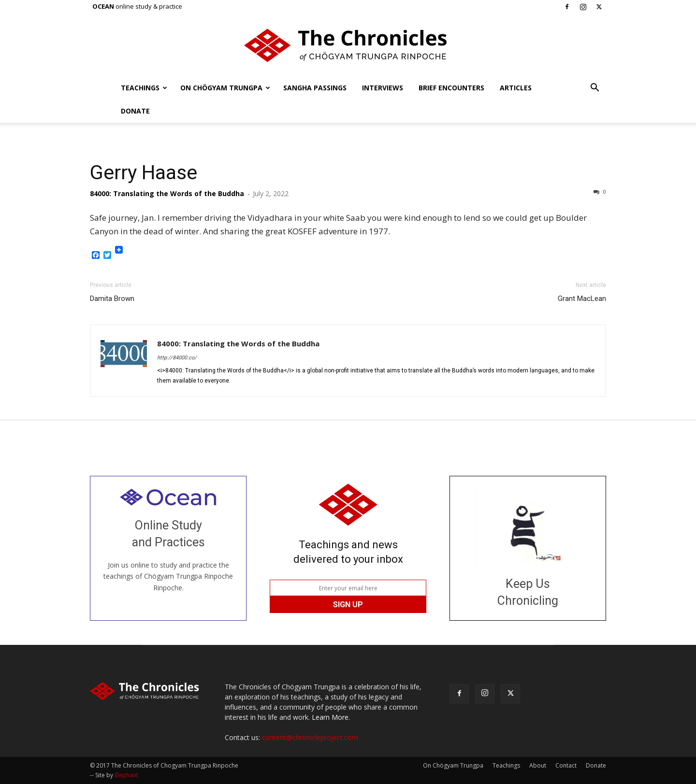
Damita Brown (112, 299)
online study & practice (137, 6)
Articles (516, 88)
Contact (566, 765)
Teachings (144, 88)
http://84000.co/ (177, 358)
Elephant (126, 775)
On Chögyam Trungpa (225, 88)
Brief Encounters (451, 88)
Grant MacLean (582, 299)
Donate (135, 111)
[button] (594, 89)
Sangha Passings (315, 88)
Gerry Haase (144, 172)
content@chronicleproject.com (310, 737)
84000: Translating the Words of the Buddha (167, 193)
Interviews (383, 88)
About (538, 765)
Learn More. (331, 717)
